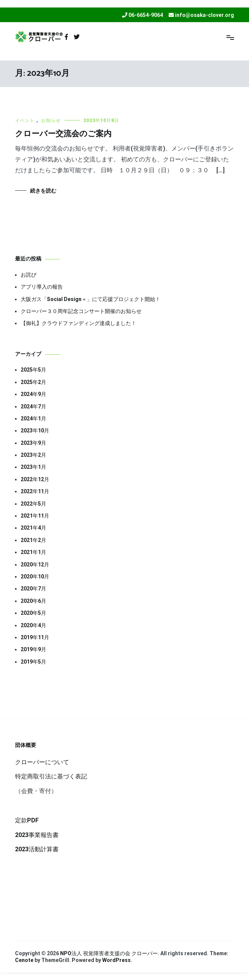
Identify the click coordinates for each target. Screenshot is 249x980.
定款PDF (27, 820)
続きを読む (43, 191)
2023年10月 (35, 431)
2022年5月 (33, 504)
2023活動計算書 (37, 849)
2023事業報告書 (37, 835)
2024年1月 (33, 418)
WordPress (116, 960)
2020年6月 (33, 601)
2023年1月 (33, 467)
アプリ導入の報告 (42, 287)
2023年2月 (33, 455)
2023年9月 (33, 443)
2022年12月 (35, 479)
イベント (25, 120)
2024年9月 (33, 394)
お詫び (29, 275)
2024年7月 (33, 406)
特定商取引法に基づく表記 (51, 776)
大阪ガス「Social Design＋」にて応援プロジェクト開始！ (91, 299)
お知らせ (51, 120)
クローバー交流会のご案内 (63, 134)
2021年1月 (33, 552)
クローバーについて (42, 762)
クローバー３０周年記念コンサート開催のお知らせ (81, 311)
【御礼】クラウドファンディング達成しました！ (78, 323)
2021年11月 (35, 516)
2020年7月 (33, 589)
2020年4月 (33, 625)
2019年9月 (33, 649)
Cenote (24, 960)
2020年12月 (35, 565)
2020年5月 (33, 613)
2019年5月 (33, 662)
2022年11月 (35, 491)
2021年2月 (33, 540)
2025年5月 (33, 370)
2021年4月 (33, 528)
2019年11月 (35, 637)
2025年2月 (33, 382)
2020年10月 (35, 577)
